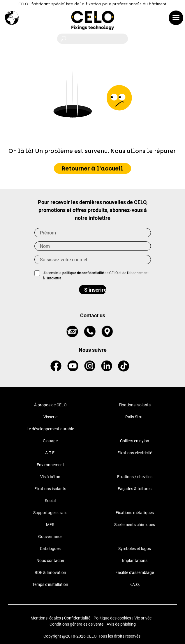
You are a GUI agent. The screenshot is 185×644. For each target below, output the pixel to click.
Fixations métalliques (135, 513)
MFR (50, 525)
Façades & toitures (135, 489)
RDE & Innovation (50, 572)
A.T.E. (50, 453)
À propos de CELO (50, 405)
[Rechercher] (92, 39)
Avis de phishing (121, 624)
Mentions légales (46, 618)
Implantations (135, 561)
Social (50, 501)
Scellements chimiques (135, 525)
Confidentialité (77, 618)
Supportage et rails (50, 513)
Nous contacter (50, 561)
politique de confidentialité (83, 273)
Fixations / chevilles (135, 477)
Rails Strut (135, 417)
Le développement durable (50, 429)
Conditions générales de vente (76, 624)
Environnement (50, 465)
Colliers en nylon (135, 441)
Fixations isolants (135, 405)
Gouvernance (50, 537)
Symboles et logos (135, 549)
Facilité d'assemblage (135, 572)
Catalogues (50, 549)
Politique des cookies (112, 618)
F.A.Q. (135, 584)
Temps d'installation (50, 584)
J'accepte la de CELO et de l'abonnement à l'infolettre (96, 276)
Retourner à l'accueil (92, 168)
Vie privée (143, 618)
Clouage (50, 441)
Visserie (50, 417)
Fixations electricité (135, 453)
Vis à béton (50, 477)
